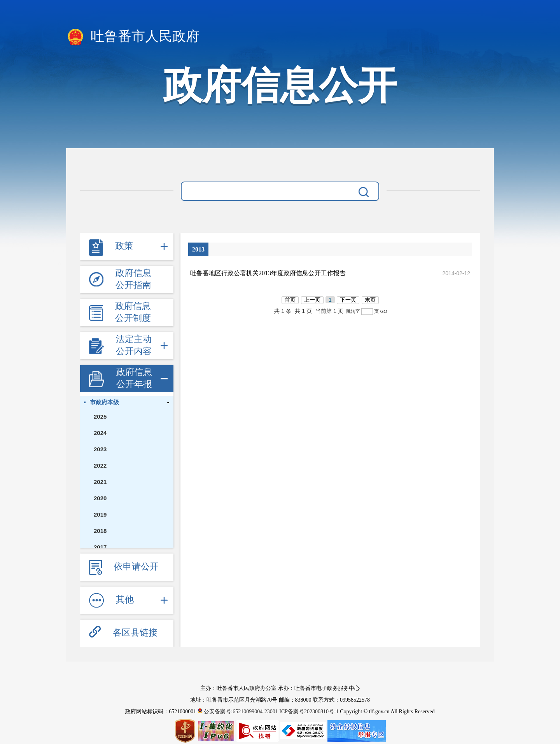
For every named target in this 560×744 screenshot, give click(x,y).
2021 (100, 482)
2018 (100, 531)
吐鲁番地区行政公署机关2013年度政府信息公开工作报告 (268, 273)
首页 (290, 300)
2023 (100, 449)
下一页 (348, 300)
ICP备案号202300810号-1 (309, 712)
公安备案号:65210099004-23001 (239, 712)
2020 (100, 498)
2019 (100, 514)
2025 (100, 417)
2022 (100, 465)
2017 (100, 547)
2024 (100, 433)
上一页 (312, 300)
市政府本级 (104, 402)
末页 (370, 300)
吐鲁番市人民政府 (133, 37)
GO (383, 311)
